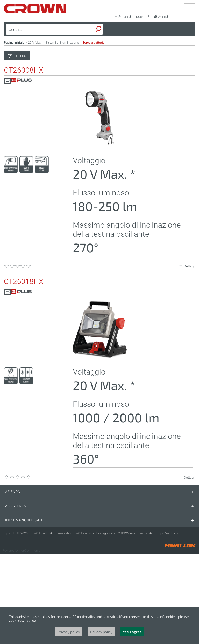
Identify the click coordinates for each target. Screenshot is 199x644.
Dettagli (189, 356)
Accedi (163, 17)
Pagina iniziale (14, 132)
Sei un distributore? (134, 17)
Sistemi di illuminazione (62, 132)
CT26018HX (24, 371)
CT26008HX (24, 160)
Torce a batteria (94, 132)
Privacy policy (69, 632)
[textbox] (42, 29)
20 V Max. (35, 132)
